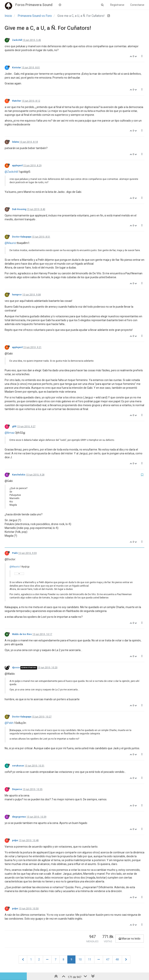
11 (90, 959)
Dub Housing (19, 209)
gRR (14, 426)
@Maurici (10, 243)
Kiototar (16, 68)
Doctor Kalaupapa (22, 237)
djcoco (16, 668)
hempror (17, 295)
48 (117, 959)
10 (80, 959)
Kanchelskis (19, 475)
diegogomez (19, 817)
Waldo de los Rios (22, 634)
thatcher (17, 101)
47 (108, 959)
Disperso (17, 789)
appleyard (17, 166)
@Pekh (9, 723)
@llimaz (10, 433)
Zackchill (17, 40)
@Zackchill (11, 172)
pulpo (15, 840)
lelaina (15, 142)
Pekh (15, 553)
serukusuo (18, 766)
